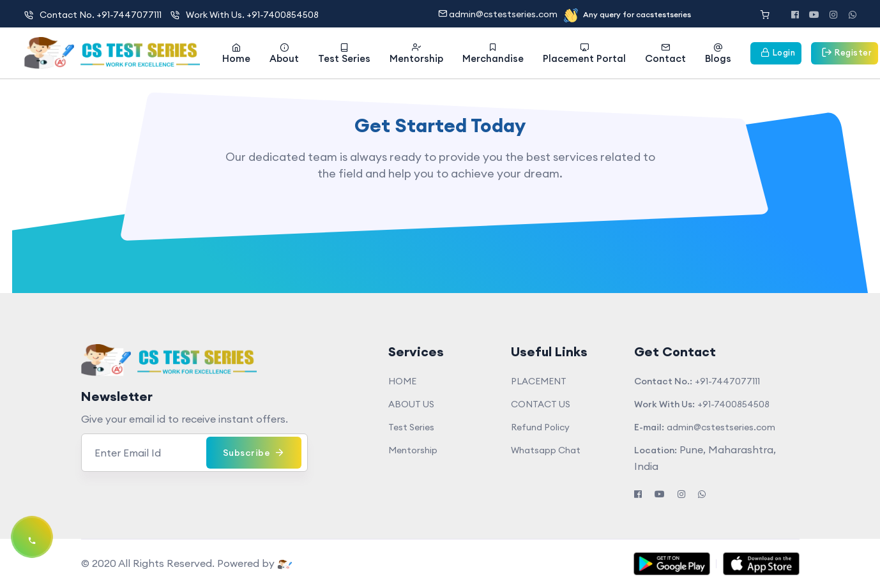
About (284, 54)
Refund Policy (540, 427)
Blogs (718, 54)
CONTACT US (541, 404)
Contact (665, 54)
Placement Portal (584, 54)
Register (845, 52)
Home (236, 54)
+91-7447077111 (727, 381)
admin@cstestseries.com (499, 14)
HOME (402, 381)
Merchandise (493, 54)
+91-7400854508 (733, 404)
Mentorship (416, 54)
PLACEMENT (539, 381)
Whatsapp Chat (546, 450)
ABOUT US (411, 404)
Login (776, 52)
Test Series (344, 54)
